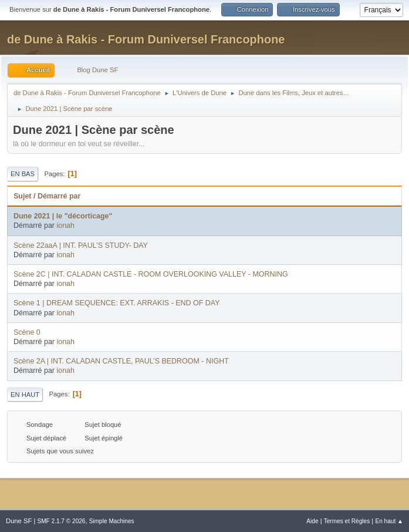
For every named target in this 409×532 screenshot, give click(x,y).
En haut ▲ (389, 521)
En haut (25, 395)
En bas (23, 174)
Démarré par (59, 196)
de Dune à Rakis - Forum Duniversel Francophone (146, 39)
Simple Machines (112, 521)
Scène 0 (27, 332)
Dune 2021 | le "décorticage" (63, 216)
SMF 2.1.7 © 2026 (61, 521)
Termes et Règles (347, 521)
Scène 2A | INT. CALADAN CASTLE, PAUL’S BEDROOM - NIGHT (121, 361)
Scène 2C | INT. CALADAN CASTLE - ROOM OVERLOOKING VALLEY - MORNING (151, 274)
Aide (312, 521)
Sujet (22, 196)
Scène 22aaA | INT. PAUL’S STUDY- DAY (81, 245)
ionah (65, 225)
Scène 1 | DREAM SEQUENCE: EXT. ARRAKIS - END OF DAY (117, 303)
